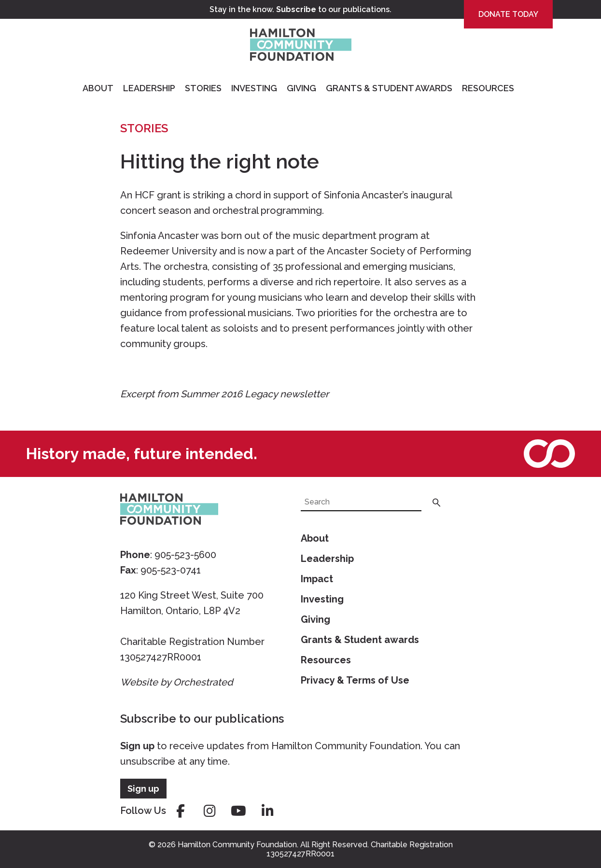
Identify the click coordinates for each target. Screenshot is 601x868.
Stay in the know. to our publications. (300, 9)
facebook (181, 811)
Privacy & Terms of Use (355, 680)
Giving (301, 88)
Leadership (149, 88)
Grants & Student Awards (389, 88)
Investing (254, 88)
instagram (210, 811)
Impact (317, 579)
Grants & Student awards (360, 640)
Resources (488, 88)
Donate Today (508, 14)
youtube (238, 811)
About (98, 88)
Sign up (137, 746)
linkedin (267, 811)
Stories (203, 88)
